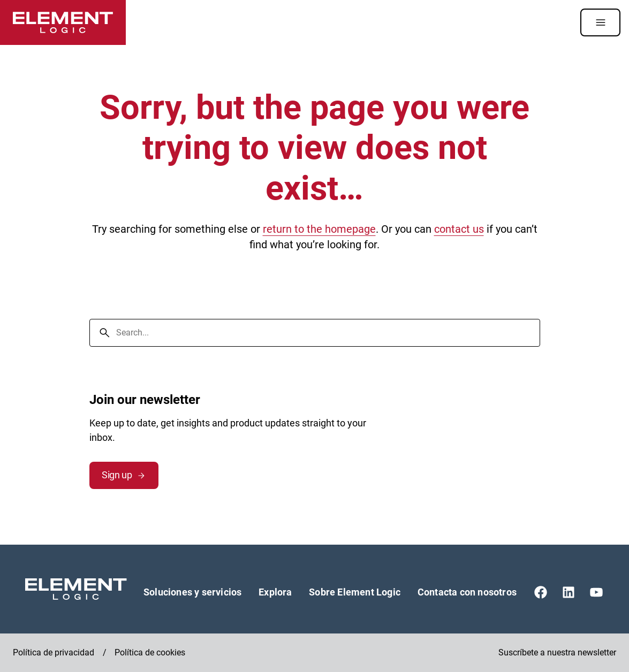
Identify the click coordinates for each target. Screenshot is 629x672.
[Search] (104, 333)
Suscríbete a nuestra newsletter (557, 652)
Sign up (124, 475)
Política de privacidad (54, 652)
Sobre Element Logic (355, 592)
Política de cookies (150, 652)
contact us (459, 229)
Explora (275, 592)
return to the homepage (319, 229)
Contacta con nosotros (467, 592)
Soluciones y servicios (192, 592)
